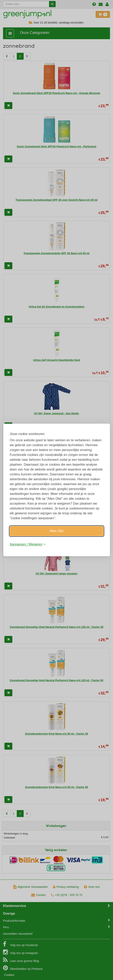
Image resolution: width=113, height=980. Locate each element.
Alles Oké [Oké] (56, 531)
